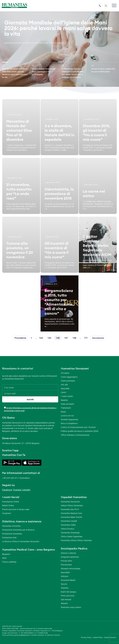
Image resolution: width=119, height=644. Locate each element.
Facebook (7, 490)
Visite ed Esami (67, 404)
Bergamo (6, 554)
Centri (63, 392)
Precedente (20, 338)
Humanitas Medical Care (71, 513)
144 (41, 338)
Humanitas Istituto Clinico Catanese (76, 540)
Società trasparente (69, 419)
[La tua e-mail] (30, 393)
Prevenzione (66, 565)
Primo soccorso (68, 596)
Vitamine (65, 588)
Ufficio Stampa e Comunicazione (75, 435)
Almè (4, 558)
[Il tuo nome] (30, 387)
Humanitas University (11, 526)
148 (74, 338)
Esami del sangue (68, 592)
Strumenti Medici (68, 580)
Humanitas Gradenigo (70, 533)
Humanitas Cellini (68, 525)
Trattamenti (66, 408)
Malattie (64, 400)
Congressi (6, 513)
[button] (114, 6)
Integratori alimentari (70, 557)
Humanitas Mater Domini (71, 517)
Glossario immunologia (71, 568)
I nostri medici (67, 396)
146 (58, 338)
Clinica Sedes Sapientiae (72, 536)
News (63, 412)
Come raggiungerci (69, 377)
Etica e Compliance (69, 423)
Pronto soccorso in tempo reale (16, 509)
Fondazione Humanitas (12, 534)
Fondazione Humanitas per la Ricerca (18, 530)
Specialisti (65, 572)
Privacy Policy (86, 637)
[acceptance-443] (5, 408)
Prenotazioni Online (11, 502)
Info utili (64, 385)
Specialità (65, 388)
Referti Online (8, 505)
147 (66, 338)
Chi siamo (65, 373)
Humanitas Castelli (69, 521)
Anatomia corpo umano (71, 607)
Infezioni (65, 576)
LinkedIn (26, 490)
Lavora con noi (67, 416)
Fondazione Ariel (9, 537)
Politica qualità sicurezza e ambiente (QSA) (80, 431)
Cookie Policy (98, 637)
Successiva (98, 338)
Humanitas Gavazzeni (70, 502)
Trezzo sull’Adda (9, 562)
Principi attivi (66, 561)
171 (86, 338)
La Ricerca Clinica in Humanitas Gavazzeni (21, 541)
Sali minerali (66, 599)
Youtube (17, 490)
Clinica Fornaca (67, 529)
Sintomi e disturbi (68, 553)
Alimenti (64, 603)
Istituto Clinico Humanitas (72, 505)
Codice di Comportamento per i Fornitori (78, 427)
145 (49, 338)
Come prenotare (68, 381)
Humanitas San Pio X (70, 509)
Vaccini (64, 584)
